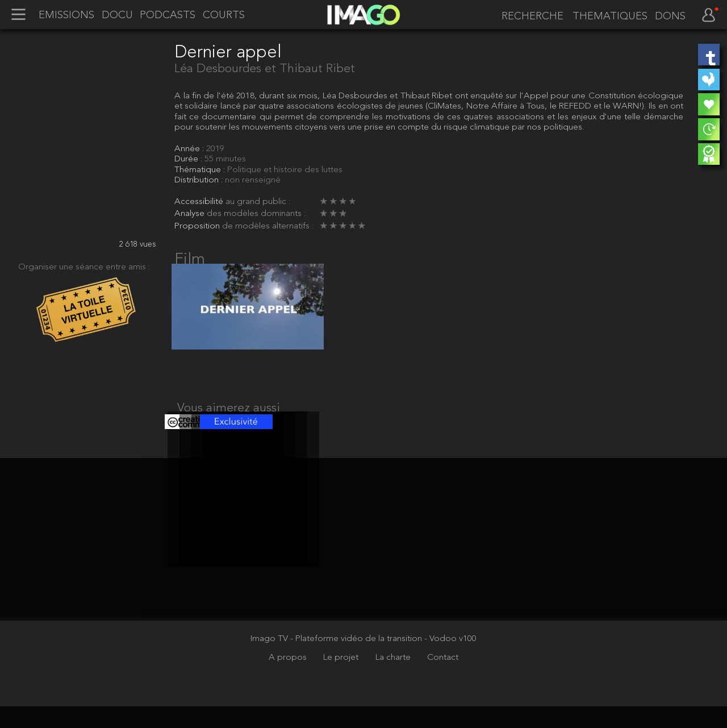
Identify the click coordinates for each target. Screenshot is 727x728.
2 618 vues (138, 245)
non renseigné (253, 180)
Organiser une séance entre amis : (84, 267)
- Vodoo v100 (450, 660)
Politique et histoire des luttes (285, 170)
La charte (394, 680)
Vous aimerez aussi (229, 419)
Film (190, 260)
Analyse (191, 214)
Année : (190, 149)
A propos (289, 680)
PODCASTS (168, 15)
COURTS (224, 15)
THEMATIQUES (610, 16)
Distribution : (200, 180)
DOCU (117, 15)
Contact (443, 680)
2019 (215, 149)
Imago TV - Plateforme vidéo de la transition (337, 660)
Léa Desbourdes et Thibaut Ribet (265, 69)
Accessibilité (200, 202)
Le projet (342, 680)
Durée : (189, 159)
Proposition (198, 226)
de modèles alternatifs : (268, 226)
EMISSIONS (66, 15)
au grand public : (258, 202)
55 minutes (225, 159)
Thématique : (201, 170)
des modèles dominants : (256, 214)
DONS (670, 16)
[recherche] (530, 16)
